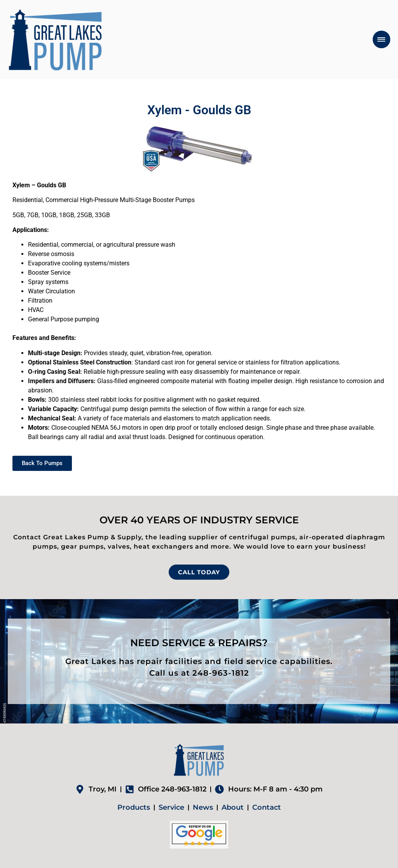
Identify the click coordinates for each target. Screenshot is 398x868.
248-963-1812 (221, 673)
